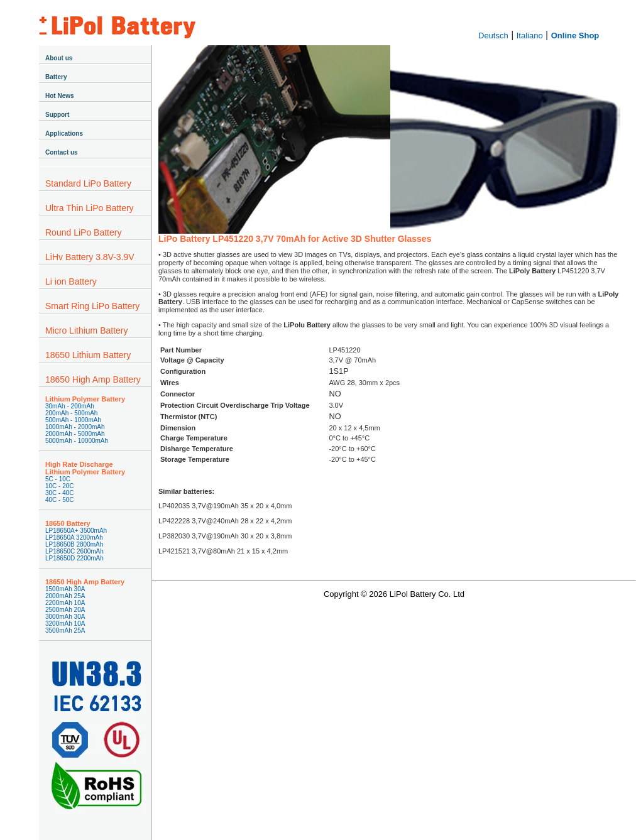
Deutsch (493, 35)
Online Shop (575, 35)
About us (59, 58)
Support (57, 115)
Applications (64, 134)
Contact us (62, 152)
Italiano (530, 35)
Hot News (60, 96)
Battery (56, 77)
